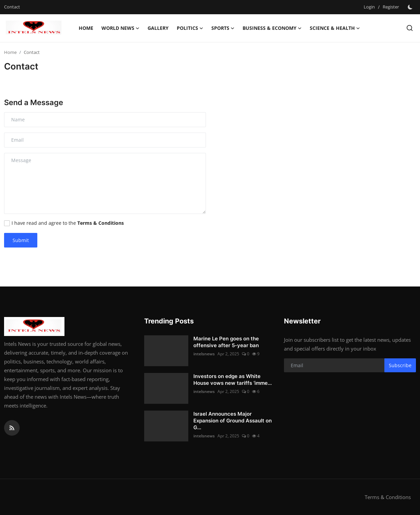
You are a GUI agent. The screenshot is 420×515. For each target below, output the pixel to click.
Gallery (158, 28)
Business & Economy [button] (272, 28)
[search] (410, 28)
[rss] (12, 428)
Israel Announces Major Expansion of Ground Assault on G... (233, 421)
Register (391, 7)
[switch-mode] (411, 7)
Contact (12, 7)
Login (369, 7)
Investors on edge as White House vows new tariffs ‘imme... (233, 380)
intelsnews (204, 354)
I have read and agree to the (68, 223)
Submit (21, 240)
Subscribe (400, 365)
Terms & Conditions (388, 497)
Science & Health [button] (335, 28)
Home (86, 28)
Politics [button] (190, 28)
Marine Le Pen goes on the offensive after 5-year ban (226, 342)
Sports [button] (223, 28)
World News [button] (120, 28)
